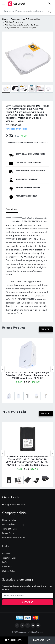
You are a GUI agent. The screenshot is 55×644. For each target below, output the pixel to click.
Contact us (7, 567)
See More (46, 329)
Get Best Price (41, 640)
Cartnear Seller (9, 571)
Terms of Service (9, 529)
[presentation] (3, 369)
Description (12, 209)
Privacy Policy (8, 533)
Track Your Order (10, 558)
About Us (6, 553)
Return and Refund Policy (13, 524)
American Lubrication (17, 129)
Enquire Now (14, 640)
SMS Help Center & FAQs (13, 538)
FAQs (5, 562)
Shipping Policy (9, 520)
